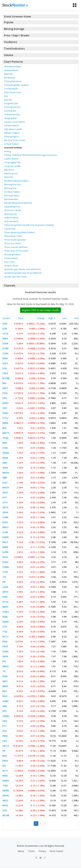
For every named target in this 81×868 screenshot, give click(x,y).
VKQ (5, 721)
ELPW (5, 552)
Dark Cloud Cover (13, 92)
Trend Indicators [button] (14, 49)
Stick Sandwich (11, 221)
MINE (5, 547)
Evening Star (10, 111)
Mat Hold (8, 177)
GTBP (6, 348)
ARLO (5, 800)
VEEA (5, 373)
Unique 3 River (11, 266)
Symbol (6, 318)
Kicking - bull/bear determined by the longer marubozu (31, 155)
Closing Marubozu (13, 81)
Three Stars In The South (16, 251)
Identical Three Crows (15, 140)
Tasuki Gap (10, 229)
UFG (5, 398)
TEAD (6, 438)
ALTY (5, 771)
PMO (5, 736)
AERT (5, 388)
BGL (5, 428)
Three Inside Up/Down (15, 240)
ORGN (6, 453)
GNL (5, 706)
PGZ (5, 731)
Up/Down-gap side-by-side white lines (23, 269)
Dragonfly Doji (11, 103)
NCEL (5, 557)
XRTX (6, 507)
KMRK (6, 537)
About (21, 851)
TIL (4, 671)
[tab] (40, 17)
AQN (5, 617)
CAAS (5, 587)
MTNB (6, 378)
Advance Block (11, 70)
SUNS (6, 651)
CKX (5, 741)
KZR (5, 329)
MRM (5, 423)
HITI (5, 497)
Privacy (42, 851)
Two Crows (9, 262)
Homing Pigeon (11, 137)
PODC (6, 562)
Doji (6, 96)
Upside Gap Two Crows (15, 277)
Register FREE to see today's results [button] (40, 310)
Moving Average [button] (14, 29)
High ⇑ (52, 318)
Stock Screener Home (17, 17)
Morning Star (10, 188)
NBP (5, 478)
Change (41, 318)
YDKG (6, 413)
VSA (5, 368)
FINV (5, 597)
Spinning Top (10, 214)
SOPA (5, 343)
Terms (31, 851)
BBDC (6, 686)
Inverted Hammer (13, 148)
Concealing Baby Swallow (16, 85)
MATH (6, 433)
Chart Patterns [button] (13, 62)
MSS (5, 443)
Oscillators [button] (11, 42)
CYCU (5, 418)
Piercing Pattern (12, 195)
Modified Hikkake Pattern (16, 181)
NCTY (6, 637)
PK (4, 751)
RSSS (5, 522)
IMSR (5, 656)
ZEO (5, 408)
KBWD (6, 791)
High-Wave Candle (13, 129)
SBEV (5, 338)
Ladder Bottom (11, 159)
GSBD (6, 701)
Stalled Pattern (11, 218)
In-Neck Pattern (12, 144)
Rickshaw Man (11, 199)
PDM (5, 676)
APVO (6, 592)
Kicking (8, 151)
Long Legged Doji (12, 162)
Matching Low (11, 173)
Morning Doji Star (12, 184)
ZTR (5, 627)
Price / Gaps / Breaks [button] (17, 35)
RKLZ (5, 542)
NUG (5, 696)
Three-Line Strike (12, 243)
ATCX (6, 602)
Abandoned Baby (13, 66)
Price (21, 318)
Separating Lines (12, 207)
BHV (5, 756)
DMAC (6, 622)
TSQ (5, 632)
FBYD (5, 761)
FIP (4, 582)
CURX (6, 353)
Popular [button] (9, 22)
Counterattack (11, 89)
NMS (5, 776)
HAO (5, 324)
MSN (5, 358)
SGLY (5, 363)
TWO (5, 786)
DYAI (5, 393)
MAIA (5, 458)
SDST (5, 492)
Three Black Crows (13, 236)
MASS (6, 666)
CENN (6, 567)
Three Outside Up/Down (16, 247)
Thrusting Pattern (13, 254)
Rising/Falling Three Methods (18, 203)
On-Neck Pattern (12, 192)
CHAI (5, 448)
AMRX (6, 781)
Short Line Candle (13, 210)
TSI (4, 577)
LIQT (5, 483)
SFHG (5, 512)
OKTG (6, 746)
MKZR (6, 488)
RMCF (6, 527)
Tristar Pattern (11, 258)
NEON (6, 473)
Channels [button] (10, 286)
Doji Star (8, 100)
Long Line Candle (12, 166)
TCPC (5, 572)
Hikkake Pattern (12, 133)
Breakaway (10, 78)
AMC (5, 463)
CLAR (5, 532)
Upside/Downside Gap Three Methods (23, 273)
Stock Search (56, 851)
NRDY (6, 403)
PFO (5, 711)
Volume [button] (9, 55)
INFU (5, 681)
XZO (5, 810)
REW (5, 642)
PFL (4, 661)
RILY (5, 691)
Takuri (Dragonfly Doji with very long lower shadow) (29, 225)
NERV (6, 607)
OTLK (6, 334)
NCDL (6, 805)
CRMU (6, 716)
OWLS (6, 612)
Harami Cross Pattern (15, 122)
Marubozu (9, 170)
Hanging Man (11, 118)
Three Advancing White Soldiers (20, 232)
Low (64, 318)
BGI (4, 383)
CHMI (5, 517)
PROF (5, 646)
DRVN (6, 795)
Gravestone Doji (12, 114)
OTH (5, 502)
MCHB (6, 815)
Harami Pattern (12, 125)
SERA (5, 468)
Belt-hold (8, 74)
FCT (5, 726)
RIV (4, 766)
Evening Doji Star (12, 107)
